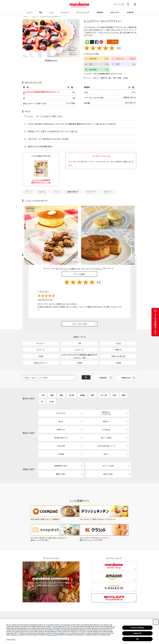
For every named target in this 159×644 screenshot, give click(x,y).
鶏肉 (61, 385)
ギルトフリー (108, 194)
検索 (135, 4)
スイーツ (28, 194)
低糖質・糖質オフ (73, 194)
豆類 (114, 385)
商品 (40, 11)
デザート (96, 78)
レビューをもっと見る (80, 301)
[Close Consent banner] (156, 622)
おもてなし (43, 194)
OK (137, 639)
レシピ (51, 11)
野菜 (93, 385)
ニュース (29, 11)
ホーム (26, 17)
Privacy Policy (11, 640)
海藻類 (82, 385)
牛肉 (43, 385)
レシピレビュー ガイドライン (128, 232)
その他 (125, 78)
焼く (110, 78)
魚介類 (72, 385)
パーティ (57, 194)
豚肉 (52, 385)
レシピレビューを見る (91, 53)
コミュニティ (64, 11)
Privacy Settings (137, 628)
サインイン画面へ (80, 251)
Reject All (137, 633)
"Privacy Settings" (60, 633)
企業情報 (130, 11)
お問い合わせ (114, 11)
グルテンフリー (91, 194)
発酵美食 (99, 11)
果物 (119, 78)
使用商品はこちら (51, 60)
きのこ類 (103, 385)
